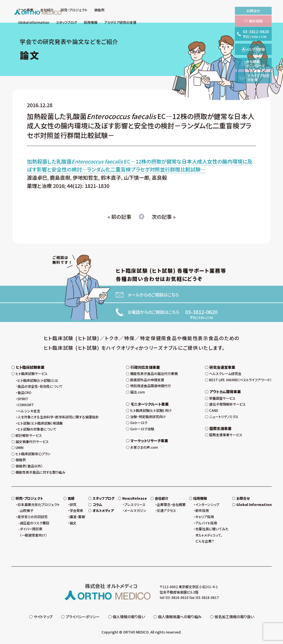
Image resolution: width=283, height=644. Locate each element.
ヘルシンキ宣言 (29, 411)
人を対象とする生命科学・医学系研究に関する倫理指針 (58, 417)
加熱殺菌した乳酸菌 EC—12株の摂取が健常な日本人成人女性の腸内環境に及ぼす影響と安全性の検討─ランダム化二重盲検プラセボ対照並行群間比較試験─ (140, 165)
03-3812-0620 (201, 312)
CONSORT (26, 405)
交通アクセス (166, 510)
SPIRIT (23, 399)
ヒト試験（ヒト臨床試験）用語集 (40, 423)
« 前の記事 (119, 217)
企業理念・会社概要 (171, 504)
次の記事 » (164, 217)
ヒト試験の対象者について (37, 429)
